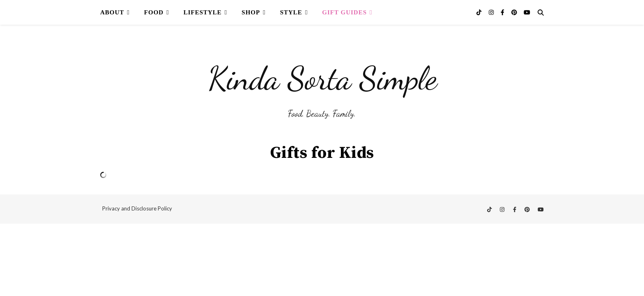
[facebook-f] (503, 12)
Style (291, 12)
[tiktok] (480, 12)
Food (154, 12)
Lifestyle (203, 12)
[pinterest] (515, 12)
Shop (251, 12)
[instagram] (492, 12)
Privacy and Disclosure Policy (137, 208)
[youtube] (527, 12)
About (112, 12)
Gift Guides (344, 12)
